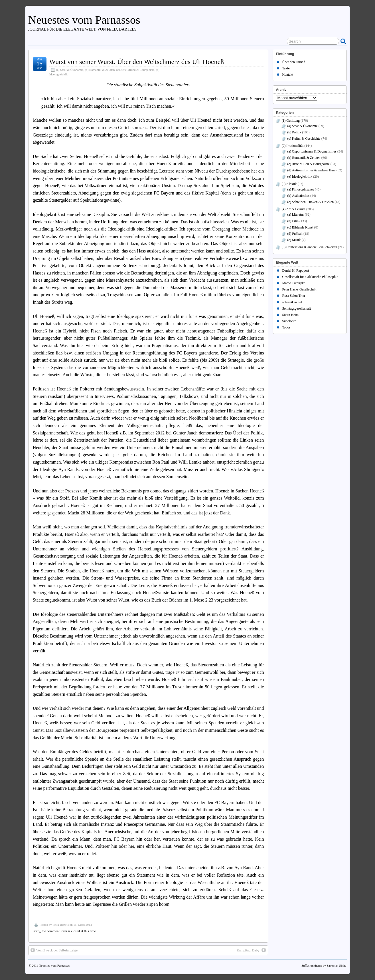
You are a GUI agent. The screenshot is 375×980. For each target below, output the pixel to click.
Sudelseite (289, 321)
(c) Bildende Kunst (300, 227)
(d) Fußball (295, 234)
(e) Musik (294, 240)
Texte (286, 68)
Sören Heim (290, 315)
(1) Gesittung (291, 121)
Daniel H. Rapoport (295, 270)
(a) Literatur (295, 215)
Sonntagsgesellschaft (296, 308)
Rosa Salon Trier (294, 296)
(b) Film (293, 221)
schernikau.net (292, 302)
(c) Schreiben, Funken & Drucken (310, 202)
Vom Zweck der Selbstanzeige (54, 950)
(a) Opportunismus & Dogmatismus (312, 151)
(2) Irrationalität (292, 146)
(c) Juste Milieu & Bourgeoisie (135, 70)
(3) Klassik (289, 184)
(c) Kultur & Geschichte (304, 139)
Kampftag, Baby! (251, 950)
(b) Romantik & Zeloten (100, 70)
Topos (286, 327)
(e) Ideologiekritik (300, 177)
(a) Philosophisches (301, 189)
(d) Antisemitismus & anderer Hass (311, 170)
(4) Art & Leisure (293, 209)
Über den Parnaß (294, 62)
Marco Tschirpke (294, 283)
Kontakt (288, 75)
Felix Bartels (61, 925)
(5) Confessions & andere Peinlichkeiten (309, 247)
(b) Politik (294, 132)
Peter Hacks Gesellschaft (299, 289)
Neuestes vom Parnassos (84, 20)
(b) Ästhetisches (298, 196)
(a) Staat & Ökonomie (70, 70)
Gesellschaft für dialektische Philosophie (310, 277)
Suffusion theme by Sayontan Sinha (324, 965)
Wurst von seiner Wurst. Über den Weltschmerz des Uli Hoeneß (137, 62)
